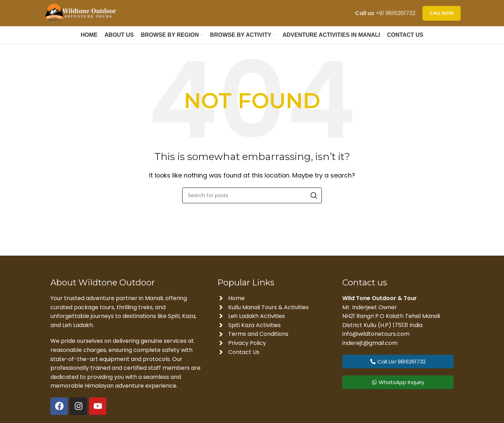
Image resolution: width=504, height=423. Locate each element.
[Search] (252, 195)
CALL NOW (442, 13)
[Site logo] (82, 13)
